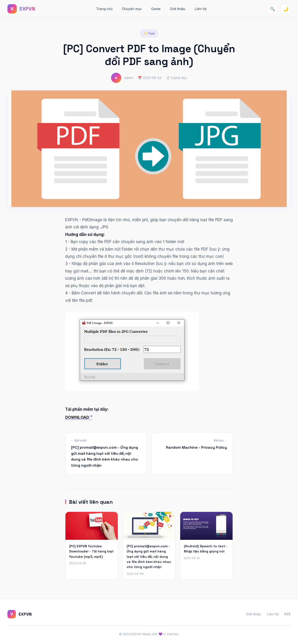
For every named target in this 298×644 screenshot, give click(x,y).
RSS (287, 614)
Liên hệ (201, 9)
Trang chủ (104, 9)
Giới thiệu (178, 9)
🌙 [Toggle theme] (286, 9)
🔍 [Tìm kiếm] (272, 9)
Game (156, 9)
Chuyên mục (132, 9)
